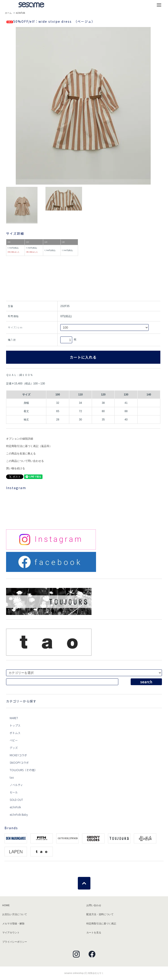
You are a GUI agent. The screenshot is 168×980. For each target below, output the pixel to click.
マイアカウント (11, 933)
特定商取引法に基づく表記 (101, 924)
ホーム (8, 13)
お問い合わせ (94, 905)
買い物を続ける (16, 468)
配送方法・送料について (100, 914)
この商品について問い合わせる (25, 461)
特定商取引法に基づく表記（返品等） (29, 446)
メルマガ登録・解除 (13, 924)
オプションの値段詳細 (20, 439)
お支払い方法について (15, 914)
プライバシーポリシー (15, 942)
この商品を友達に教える (21, 454)
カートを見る (94, 933)
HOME (6, 905)
